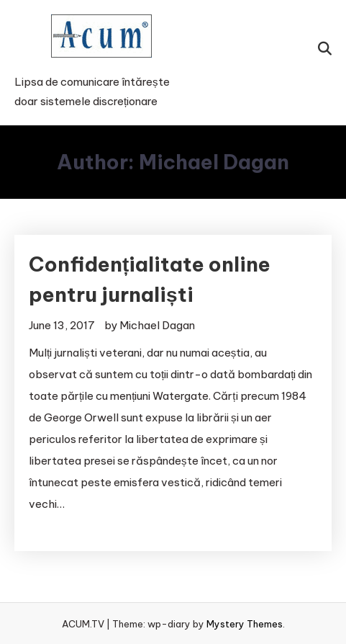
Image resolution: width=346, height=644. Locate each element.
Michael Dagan (157, 325)
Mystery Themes (245, 624)
